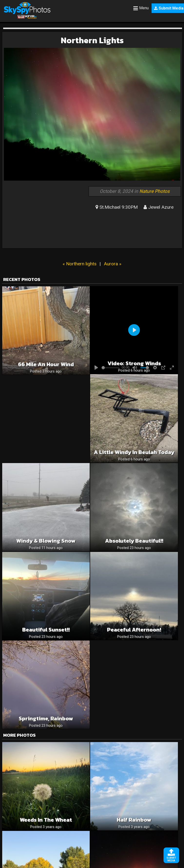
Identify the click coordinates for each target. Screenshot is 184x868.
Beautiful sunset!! (46, 630)
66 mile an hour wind (46, 364)
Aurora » (113, 264)
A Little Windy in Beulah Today (134, 452)
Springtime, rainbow (46, 718)
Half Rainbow (134, 820)
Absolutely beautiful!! (134, 541)
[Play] (134, 330)
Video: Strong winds (134, 363)
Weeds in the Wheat (46, 820)
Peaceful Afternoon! (134, 630)
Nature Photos (155, 191)
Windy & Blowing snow (46, 541)
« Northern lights (80, 264)
